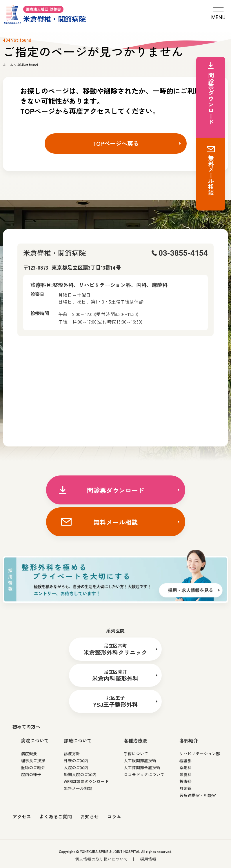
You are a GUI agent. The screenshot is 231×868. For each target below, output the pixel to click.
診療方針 (72, 753)
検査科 (185, 781)
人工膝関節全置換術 (142, 767)
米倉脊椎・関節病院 (45, 14)
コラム (114, 816)
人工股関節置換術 (140, 760)
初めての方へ (26, 727)
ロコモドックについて (144, 774)
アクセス (22, 816)
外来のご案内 (76, 760)
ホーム (8, 65)
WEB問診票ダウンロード (86, 781)
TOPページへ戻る (116, 143)
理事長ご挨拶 (33, 760)
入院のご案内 (76, 767)
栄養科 (185, 774)
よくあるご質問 (56, 816)
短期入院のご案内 (80, 774)
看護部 (185, 760)
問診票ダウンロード (116, 490)
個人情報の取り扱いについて (101, 859)
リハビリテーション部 (200, 753)
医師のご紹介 (33, 767)
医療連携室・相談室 (198, 795)
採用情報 (148, 859)
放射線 (185, 788)
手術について (136, 753)
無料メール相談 (116, 522)
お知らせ (90, 816)
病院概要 (29, 753)
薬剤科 (185, 767)
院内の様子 (31, 774)
